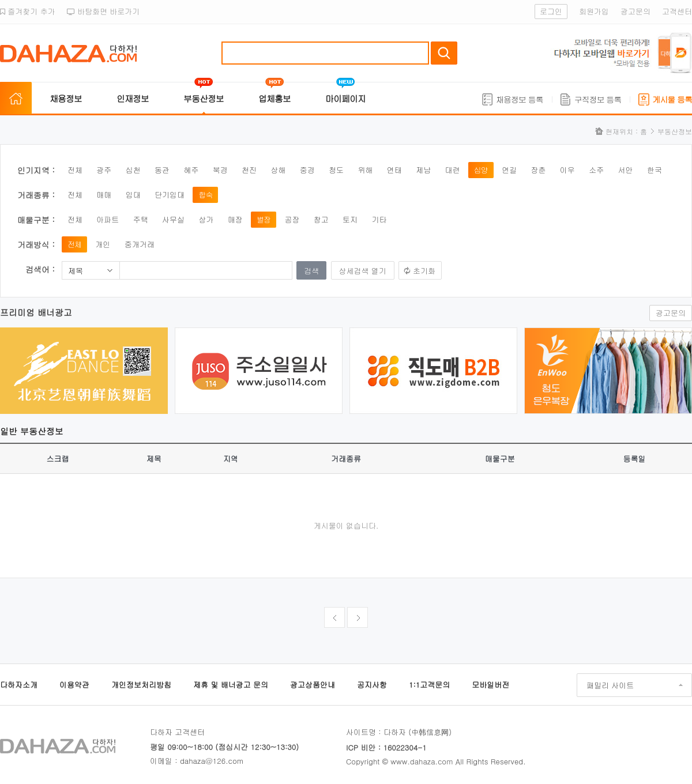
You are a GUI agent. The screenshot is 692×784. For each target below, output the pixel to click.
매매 (104, 195)
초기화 (424, 271)
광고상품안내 (313, 685)
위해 (365, 170)
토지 (350, 219)
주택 (141, 219)
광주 (104, 170)
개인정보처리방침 (141, 685)
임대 (133, 195)
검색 (444, 53)
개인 (103, 244)
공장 (292, 219)
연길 (509, 170)
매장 (235, 219)
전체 (75, 170)
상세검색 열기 (363, 271)
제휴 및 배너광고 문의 (231, 685)
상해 (278, 170)
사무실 (173, 219)
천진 (249, 170)
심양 (481, 170)
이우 (567, 170)
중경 (307, 170)
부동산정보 (204, 98)
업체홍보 (274, 98)
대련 (452, 170)
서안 (626, 170)
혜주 (191, 170)
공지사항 (372, 685)
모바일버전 (490, 685)
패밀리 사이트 (610, 685)
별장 (264, 219)
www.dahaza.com (422, 761)
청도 (336, 170)
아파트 (108, 219)
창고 (321, 219)
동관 (162, 170)
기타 (379, 219)
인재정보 (133, 98)
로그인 (551, 11)
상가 (206, 219)
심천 (133, 170)
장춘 (539, 170)
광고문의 (635, 11)
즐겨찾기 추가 (28, 11)
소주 (596, 170)
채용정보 (66, 98)
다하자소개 (19, 685)
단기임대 (170, 195)
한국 (655, 170)
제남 (423, 170)
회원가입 (594, 11)
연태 (394, 170)
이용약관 (74, 685)
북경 (220, 170)
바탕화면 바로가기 (104, 11)
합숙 (205, 195)
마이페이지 (345, 98)
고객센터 (677, 11)
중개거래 (140, 244)
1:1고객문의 (429, 685)
